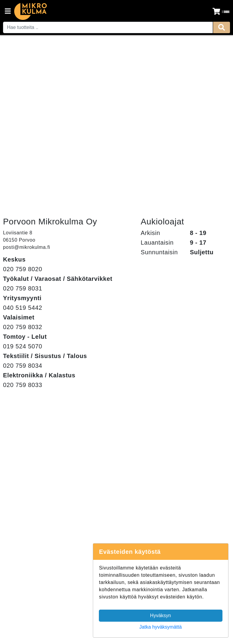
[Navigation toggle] (8, 12)
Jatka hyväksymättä (161, 627)
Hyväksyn (161, 615)
